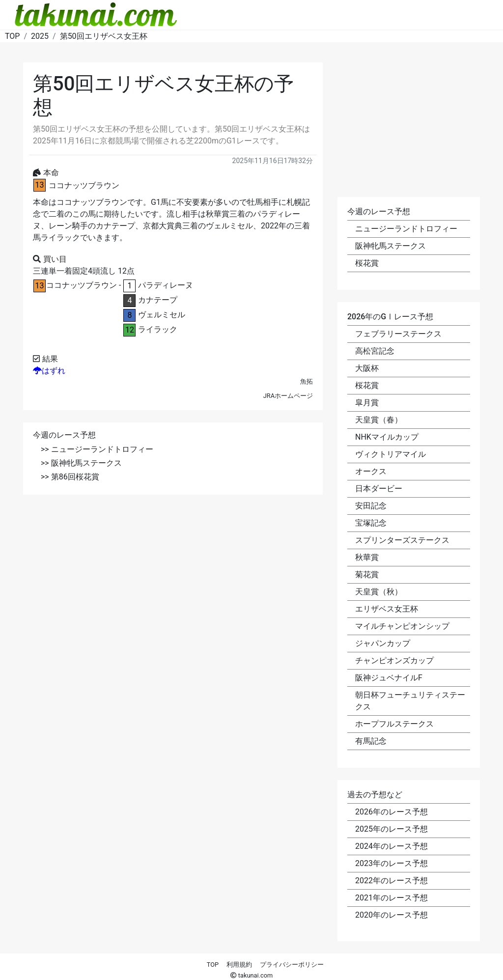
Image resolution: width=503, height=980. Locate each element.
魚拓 (307, 381)
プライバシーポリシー (292, 965)
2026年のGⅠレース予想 (390, 317)
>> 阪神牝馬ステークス (81, 463)
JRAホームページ (288, 396)
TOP (213, 965)
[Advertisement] (173, 576)
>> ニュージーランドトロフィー (97, 449)
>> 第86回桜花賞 (70, 477)
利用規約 (239, 965)
